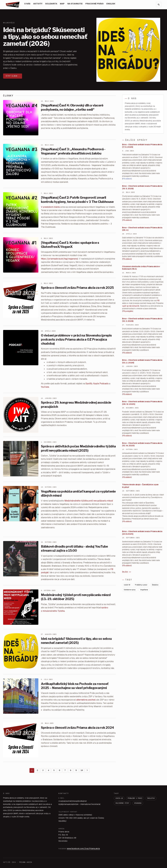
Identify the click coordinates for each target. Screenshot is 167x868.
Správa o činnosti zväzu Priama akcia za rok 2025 (77, 288)
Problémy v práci (141, 585)
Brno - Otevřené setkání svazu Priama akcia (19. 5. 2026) (142, 187)
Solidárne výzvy (130, 590)
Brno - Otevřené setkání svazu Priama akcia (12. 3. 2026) (142, 320)
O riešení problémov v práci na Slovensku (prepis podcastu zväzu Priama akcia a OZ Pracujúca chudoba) (76, 339)
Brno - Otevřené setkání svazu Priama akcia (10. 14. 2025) (142, 444)
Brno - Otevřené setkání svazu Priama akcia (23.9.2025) (142, 533)
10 (82, 770)
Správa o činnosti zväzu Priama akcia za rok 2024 (77, 728)
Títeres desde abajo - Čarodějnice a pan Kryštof (140, 486)
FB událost (127, 353)
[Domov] (13, 5)
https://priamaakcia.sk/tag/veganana (59, 259)
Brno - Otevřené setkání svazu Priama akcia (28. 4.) (142, 229)
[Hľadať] (159, 5)
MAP (62, 4)
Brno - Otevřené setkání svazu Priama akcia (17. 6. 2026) (142, 146)
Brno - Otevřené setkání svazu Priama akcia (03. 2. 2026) (142, 361)
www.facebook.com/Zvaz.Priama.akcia (83, 849)
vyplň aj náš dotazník (131, 306)
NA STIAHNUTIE (75, 4)
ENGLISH (111, 4)
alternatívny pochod (86, 700)
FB (158, 301)
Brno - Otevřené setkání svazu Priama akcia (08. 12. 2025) (142, 403)
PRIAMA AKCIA (26, 862)
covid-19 (127, 585)
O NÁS (27, 4)
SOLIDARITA (51, 4)
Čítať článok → (13, 76)
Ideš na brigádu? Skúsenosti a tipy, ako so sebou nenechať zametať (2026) (45, 37)
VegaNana (144, 590)
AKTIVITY (38, 4)
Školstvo (155, 585)
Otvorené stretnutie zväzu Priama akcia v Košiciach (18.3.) (141, 268)
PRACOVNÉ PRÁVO (95, 4)
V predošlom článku (51, 207)
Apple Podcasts (101, 384)
